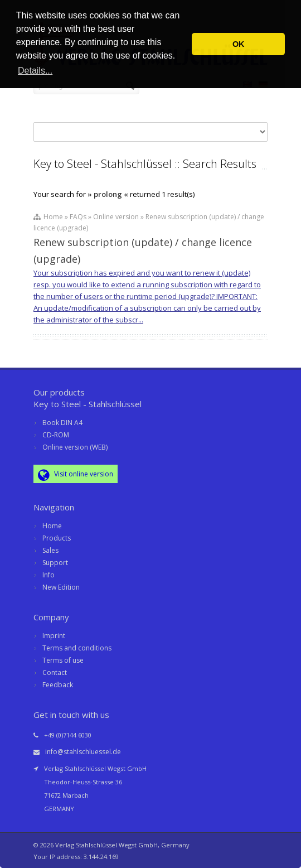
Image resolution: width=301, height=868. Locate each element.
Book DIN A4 (62, 423)
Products (57, 538)
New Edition (61, 587)
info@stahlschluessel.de (83, 752)
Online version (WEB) (75, 447)
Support (55, 563)
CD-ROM (56, 435)
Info (48, 575)
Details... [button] (35, 71)
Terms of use (63, 660)
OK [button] (239, 44)
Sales (50, 550)
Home (52, 526)
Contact (55, 672)
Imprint (54, 636)
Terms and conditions (77, 648)
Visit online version (76, 475)
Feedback (58, 685)
